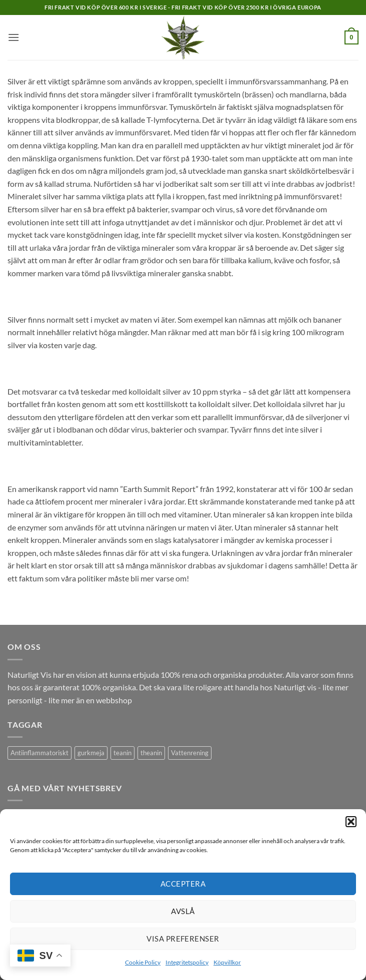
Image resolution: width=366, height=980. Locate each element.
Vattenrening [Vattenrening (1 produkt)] (190, 753)
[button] (351, 822)
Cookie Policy (143, 962)
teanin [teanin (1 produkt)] (122, 753)
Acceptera (183, 884)
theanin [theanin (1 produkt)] (151, 753)
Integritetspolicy (187, 962)
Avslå (183, 911)
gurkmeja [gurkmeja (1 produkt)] (91, 753)
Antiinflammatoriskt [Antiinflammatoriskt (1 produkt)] (39, 753)
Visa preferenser (183, 939)
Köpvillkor (227, 962)
